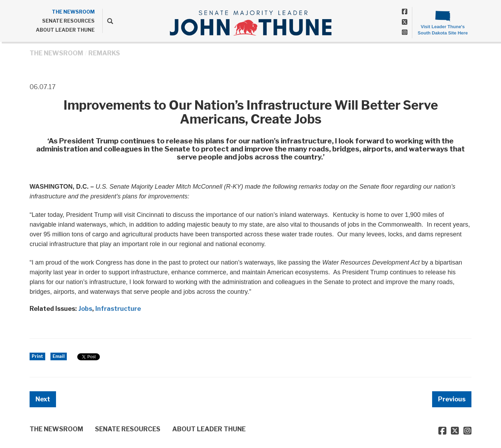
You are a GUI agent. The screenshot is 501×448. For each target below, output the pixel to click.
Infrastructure (118, 309)
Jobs (85, 309)
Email (59, 356)
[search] (108, 21)
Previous (452, 399)
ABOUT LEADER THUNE (65, 30)
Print (37, 356)
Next (43, 399)
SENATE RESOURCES (68, 21)
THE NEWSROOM (73, 12)
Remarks (104, 53)
